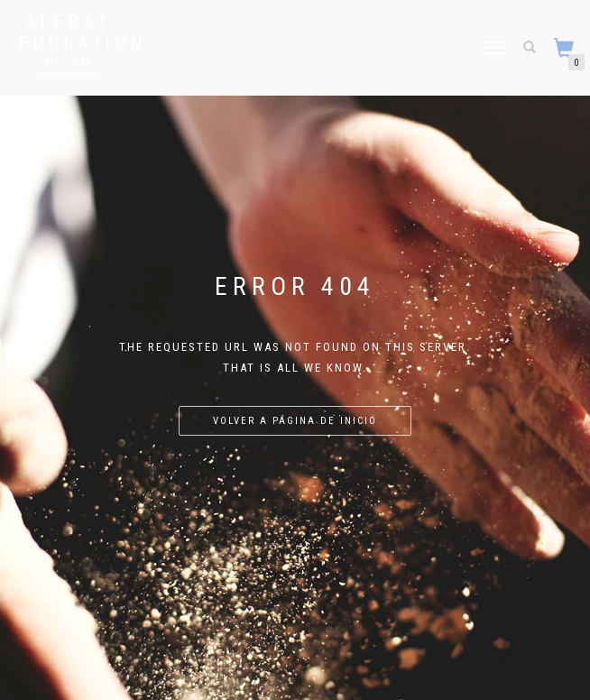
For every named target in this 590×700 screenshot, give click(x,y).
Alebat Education (68, 32)
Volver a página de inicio (295, 421)
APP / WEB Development (68, 67)
